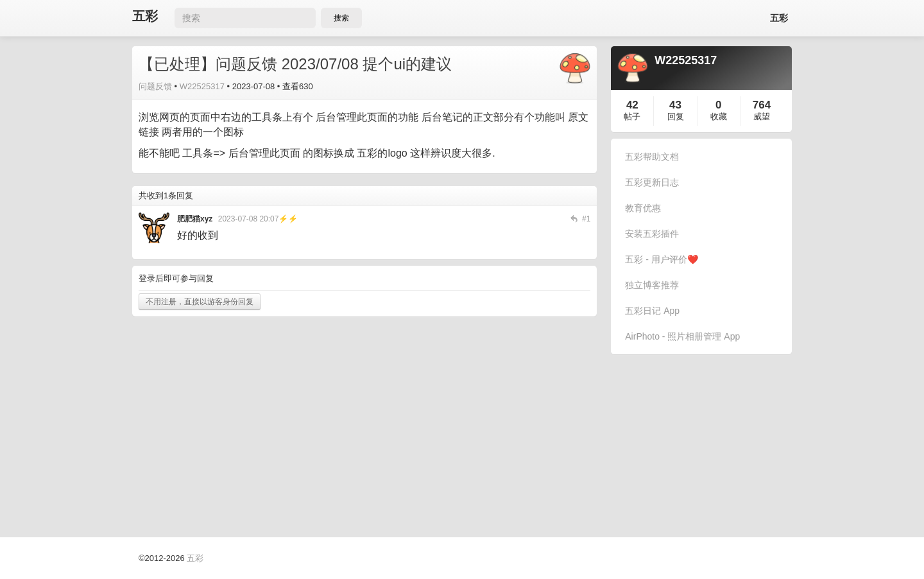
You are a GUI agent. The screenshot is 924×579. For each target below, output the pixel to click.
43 (675, 105)
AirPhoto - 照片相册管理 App (682, 336)
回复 (676, 117)
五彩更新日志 (652, 182)
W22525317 (202, 86)
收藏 (719, 117)
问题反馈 (155, 86)
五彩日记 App (652, 311)
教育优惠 (643, 208)
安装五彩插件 (652, 234)
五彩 (145, 16)
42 (632, 105)
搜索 (341, 18)
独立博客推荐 (652, 285)
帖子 (632, 117)
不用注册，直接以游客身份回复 (200, 302)
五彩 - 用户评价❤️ (661, 259)
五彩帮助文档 (652, 157)
